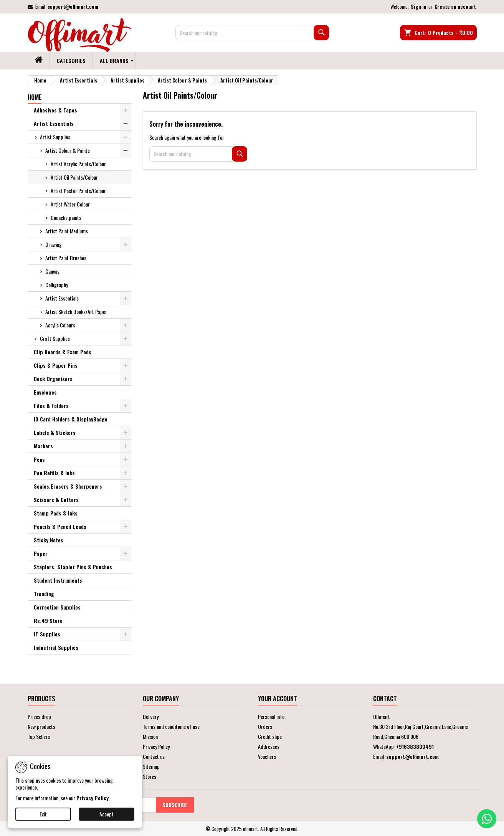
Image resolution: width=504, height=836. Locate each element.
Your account (278, 699)
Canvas (52, 271)
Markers (43, 446)
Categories (71, 60)
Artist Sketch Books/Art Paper (76, 311)
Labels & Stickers (55, 432)
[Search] (252, 33)
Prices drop (39, 716)
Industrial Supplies (56, 647)
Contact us (154, 756)
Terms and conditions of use (171, 726)
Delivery (151, 716)
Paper (41, 553)
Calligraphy (57, 285)
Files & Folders (51, 406)
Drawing (54, 244)
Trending (44, 594)
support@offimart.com (73, 7)
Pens (39, 459)
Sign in (419, 7)
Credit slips (270, 736)
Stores (150, 776)
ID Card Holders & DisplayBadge (71, 419)
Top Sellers (39, 736)
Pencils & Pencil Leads (60, 526)
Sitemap (151, 766)
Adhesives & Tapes (55, 110)
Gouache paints (66, 217)
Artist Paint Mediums (67, 231)
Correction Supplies (57, 607)
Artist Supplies (55, 137)
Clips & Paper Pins (56, 365)
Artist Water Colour (70, 204)
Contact (385, 699)
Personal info (271, 716)
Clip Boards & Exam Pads (63, 352)
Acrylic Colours (60, 325)
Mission (150, 736)
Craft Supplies (55, 338)
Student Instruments (58, 580)
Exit (43, 814)
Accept (107, 814)
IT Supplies (47, 634)
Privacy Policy (156, 746)
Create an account (455, 7)
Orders (265, 726)
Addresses (269, 746)
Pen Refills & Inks (54, 473)
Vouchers (267, 756)
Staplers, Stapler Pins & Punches (73, 567)
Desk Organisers (53, 379)
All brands (114, 60)
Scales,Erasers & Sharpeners (68, 486)
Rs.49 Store (48, 620)
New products (41, 726)
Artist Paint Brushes (66, 258)
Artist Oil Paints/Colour (74, 177)
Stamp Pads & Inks (56, 513)
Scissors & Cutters (56, 500)
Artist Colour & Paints (68, 150)
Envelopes (45, 392)
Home (35, 97)
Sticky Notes (49, 540)
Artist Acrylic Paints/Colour (78, 164)
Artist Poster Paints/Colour (78, 191)
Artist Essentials (54, 123)
